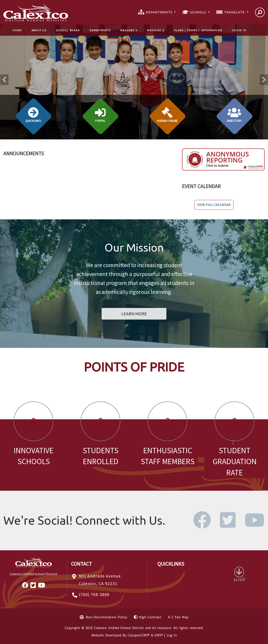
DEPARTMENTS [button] (159, 12)
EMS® (159, 635)
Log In (172, 635)
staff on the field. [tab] (211, 42)
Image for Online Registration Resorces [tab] (164, 42)
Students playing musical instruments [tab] (151, 42)
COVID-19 (239, 30)
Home (17, 30)
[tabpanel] (134, 82)
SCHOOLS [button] (198, 12)
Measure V (129, 30)
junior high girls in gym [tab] (198, 42)
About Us (39, 30)
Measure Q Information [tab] (157, 42)
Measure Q (156, 30)
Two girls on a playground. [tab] (184, 42)
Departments (100, 30)
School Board (68, 30)
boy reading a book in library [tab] (171, 42)
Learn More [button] (134, 314)
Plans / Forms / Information (198, 30)
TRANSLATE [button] (235, 12)
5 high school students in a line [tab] (204, 42)
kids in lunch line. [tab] (191, 42)
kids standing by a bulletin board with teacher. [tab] (178, 42)
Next (264, 80)
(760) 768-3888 (94, 594)
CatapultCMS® (139, 635)
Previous (4, 80)
